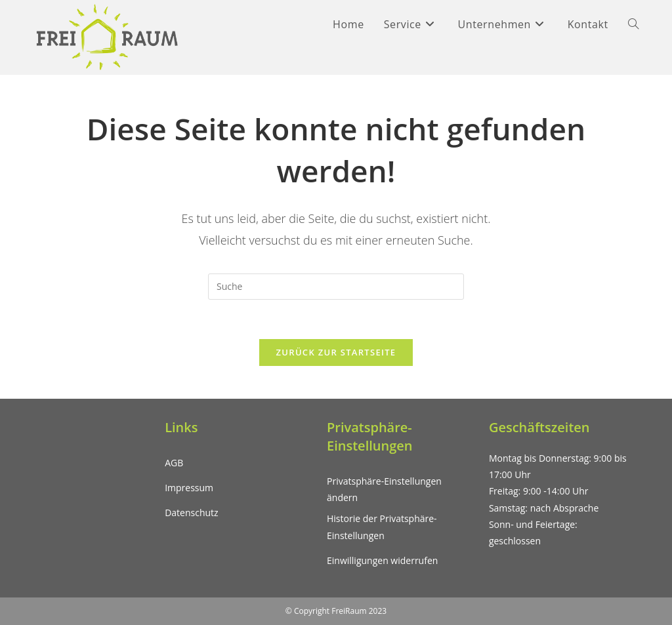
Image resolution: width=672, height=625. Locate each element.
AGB (174, 463)
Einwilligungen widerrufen (382, 560)
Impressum (189, 488)
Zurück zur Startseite (336, 352)
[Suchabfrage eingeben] (336, 287)
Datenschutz (191, 513)
